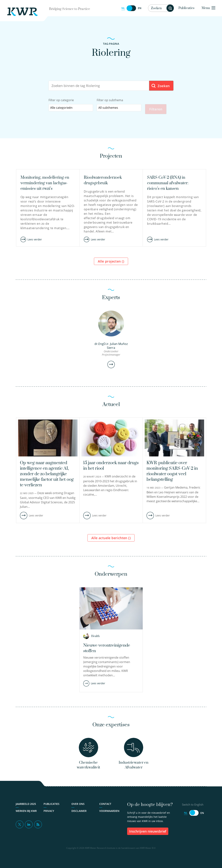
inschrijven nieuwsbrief (148, 835)
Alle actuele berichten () (111, 539)
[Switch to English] (131, 8)
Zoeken (160, 86)
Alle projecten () (111, 263)
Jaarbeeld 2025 (26, 808)
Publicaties (186, 8)
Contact (105, 808)
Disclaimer (79, 815)
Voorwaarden (109, 815)
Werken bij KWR (26, 815)
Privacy (49, 815)
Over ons (78, 808)
